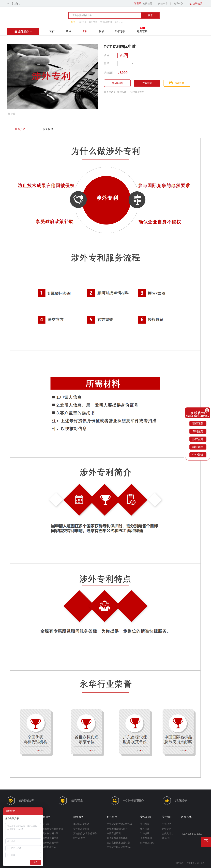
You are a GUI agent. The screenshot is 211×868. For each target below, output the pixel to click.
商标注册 (82, 22)
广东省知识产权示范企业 (120, 824)
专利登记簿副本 (48, 847)
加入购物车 (117, 83)
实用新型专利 (106, 22)
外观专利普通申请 (49, 834)
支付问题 (145, 824)
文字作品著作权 (81, 829)
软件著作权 (79, 838)
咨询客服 (179, 83)
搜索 (150, 15)
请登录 (138, 4)
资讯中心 (178, 4)
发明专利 (93, 22)
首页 (52, 31)
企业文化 (166, 829)
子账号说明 (146, 838)
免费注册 (148, 4)
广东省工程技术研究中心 (120, 847)
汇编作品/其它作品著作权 (85, 834)
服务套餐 (142, 31)
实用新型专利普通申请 (52, 829)
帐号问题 (145, 829)
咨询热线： (199, 4)
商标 (68, 31)
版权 (101, 31)
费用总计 (109, 73)
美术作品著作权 (81, 824)
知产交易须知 (147, 843)
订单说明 (145, 834)
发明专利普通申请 (49, 838)
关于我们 (166, 824)
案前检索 (45, 824)
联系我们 (166, 838)
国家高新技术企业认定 (118, 843)
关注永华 (163, 4)
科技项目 (121, 31)
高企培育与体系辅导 (117, 838)
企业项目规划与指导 (117, 829)
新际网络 (200, 863)
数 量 (107, 63)
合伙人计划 (168, 834)
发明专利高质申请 (49, 843)
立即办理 (147, 83)
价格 (122, 56)
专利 (85, 31)
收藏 (11, 113)
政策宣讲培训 (114, 834)
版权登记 (119, 22)
